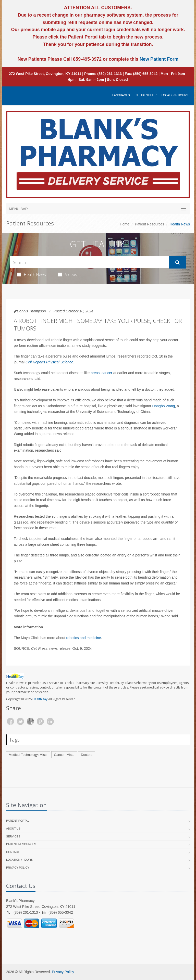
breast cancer (101, 373)
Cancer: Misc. (64, 755)
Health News (32, 274)
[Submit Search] (177, 262)
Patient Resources (150, 224)
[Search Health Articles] (89, 262)
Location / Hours (175, 95)
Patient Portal (18, 821)
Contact (13, 852)
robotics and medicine (83, 638)
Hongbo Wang (163, 406)
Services (13, 836)
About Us (13, 829)
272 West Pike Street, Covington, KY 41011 (45, 74)
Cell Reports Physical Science (49, 362)
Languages (121, 95)
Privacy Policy (18, 868)
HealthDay (40, 699)
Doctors (87, 755)
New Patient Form (159, 59)
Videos (68, 274)
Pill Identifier (145, 95)
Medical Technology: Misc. (28, 755)
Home (125, 224)
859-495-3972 (87, 59)
